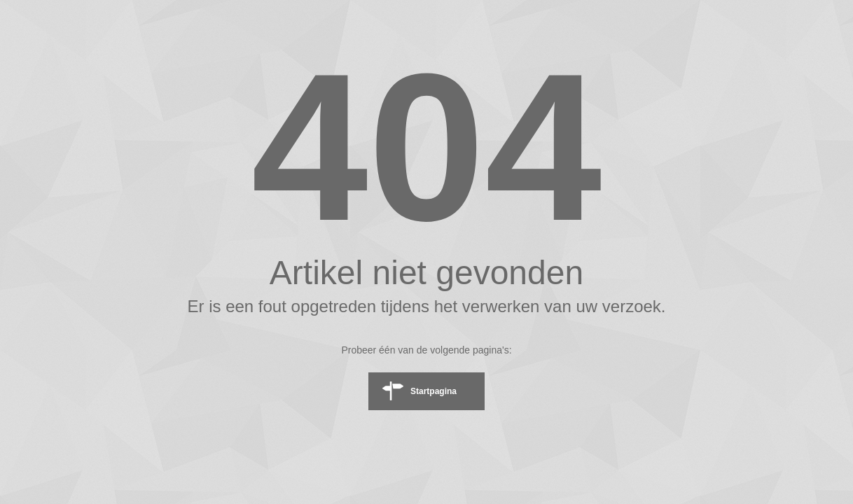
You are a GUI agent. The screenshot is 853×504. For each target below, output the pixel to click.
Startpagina (434, 391)
